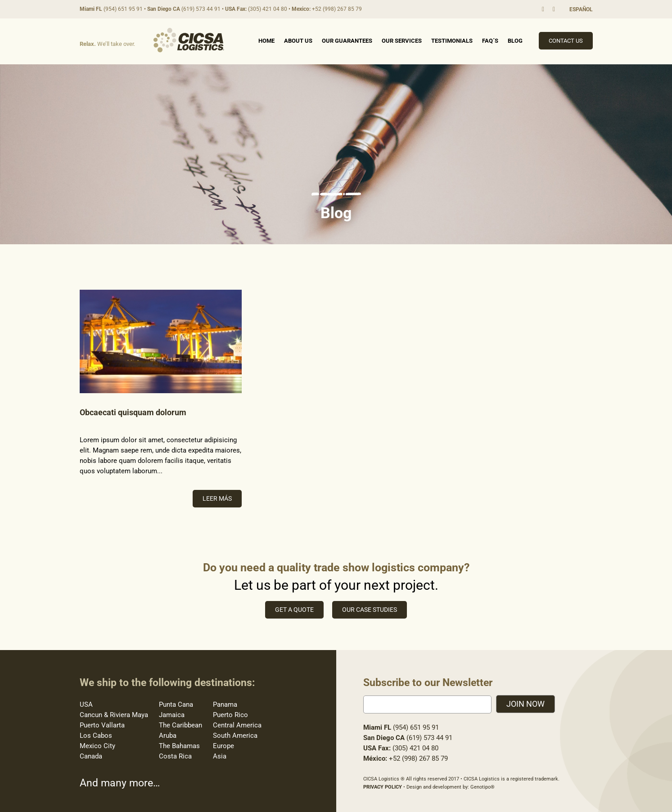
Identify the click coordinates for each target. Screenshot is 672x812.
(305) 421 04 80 (268, 9)
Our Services (402, 41)
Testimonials (452, 41)
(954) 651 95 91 (123, 9)
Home (266, 41)
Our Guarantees (347, 41)
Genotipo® (483, 787)
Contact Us (566, 41)
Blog (515, 41)
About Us (298, 41)
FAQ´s (490, 41)
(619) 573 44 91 (201, 9)
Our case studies (370, 610)
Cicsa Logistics (189, 40)
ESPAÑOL (581, 9)
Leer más (217, 498)
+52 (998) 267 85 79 (337, 9)
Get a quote (294, 610)
